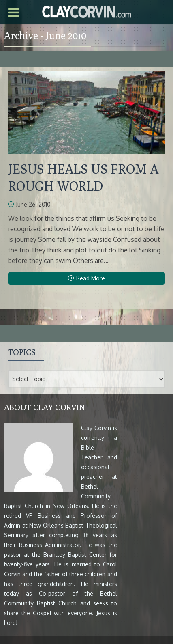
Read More (86, 278)
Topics (22, 352)
